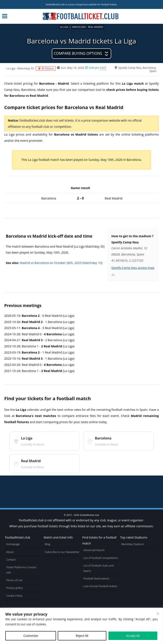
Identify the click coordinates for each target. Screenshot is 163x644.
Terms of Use (14, 580)
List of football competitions (101, 558)
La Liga (64, 27)
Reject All (82, 636)
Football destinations (96, 579)
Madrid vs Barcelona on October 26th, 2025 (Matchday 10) (61, 263)
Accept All (133, 636)
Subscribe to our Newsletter (62, 552)
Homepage (13, 544)
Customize (31, 636)
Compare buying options (78, 53)
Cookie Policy (14, 596)
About (10, 552)
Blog (48, 544)
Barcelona (79, 27)
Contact (11, 560)
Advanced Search (94, 550)
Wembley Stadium (133, 544)
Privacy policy (15, 588)
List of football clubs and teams (99, 568)
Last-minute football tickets (100, 586)
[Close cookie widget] (158, 614)
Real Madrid (96, 27)
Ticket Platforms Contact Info (21, 570)
